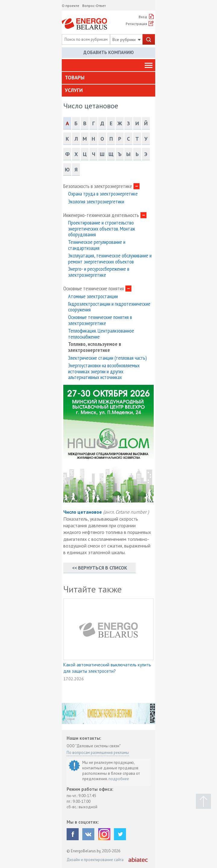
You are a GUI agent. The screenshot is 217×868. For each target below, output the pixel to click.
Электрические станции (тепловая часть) (107, 358)
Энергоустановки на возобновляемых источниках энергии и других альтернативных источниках (104, 371)
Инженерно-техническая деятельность (101, 215)
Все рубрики (127, 40)
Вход (143, 17)
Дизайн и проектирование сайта (95, 860)
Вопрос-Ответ (94, 6)
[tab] (108, 78)
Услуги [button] (74, 90)
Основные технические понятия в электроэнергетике (100, 320)
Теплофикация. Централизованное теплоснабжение (101, 334)
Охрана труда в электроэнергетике (103, 194)
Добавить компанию (109, 52)
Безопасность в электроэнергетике (98, 186)
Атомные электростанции (93, 296)
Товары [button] (75, 78)
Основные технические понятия (94, 289)
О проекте (71, 6)
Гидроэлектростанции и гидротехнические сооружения (109, 307)
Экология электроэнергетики (96, 202)
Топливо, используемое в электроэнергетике (95, 347)
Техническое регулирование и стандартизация (97, 245)
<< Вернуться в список (100, 568)
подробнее (119, 779)
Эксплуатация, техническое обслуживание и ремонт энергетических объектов (110, 259)
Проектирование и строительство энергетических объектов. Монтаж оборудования (102, 229)
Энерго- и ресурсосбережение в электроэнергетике (99, 272)
